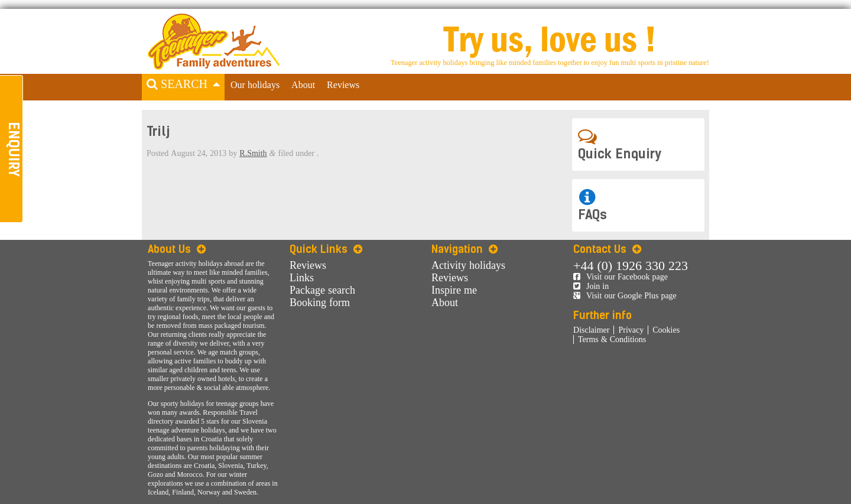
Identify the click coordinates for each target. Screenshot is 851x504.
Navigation (465, 249)
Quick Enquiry (620, 144)
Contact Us (607, 249)
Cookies (666, 330)
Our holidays (255, 85)
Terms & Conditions (612, 339)
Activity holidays (468, 265)
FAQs (592, 205)
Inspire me (454, 290)
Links (302, 278)
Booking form (320, 303)
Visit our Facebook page (621, 277)
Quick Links (326, 249)
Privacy (631, 330)
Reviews (343, 85)
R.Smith (253, 153)
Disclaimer (591, 330)
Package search (322, 290)
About (303, 85)
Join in (591, 286)
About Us (177, 249)
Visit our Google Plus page (625, 296)
